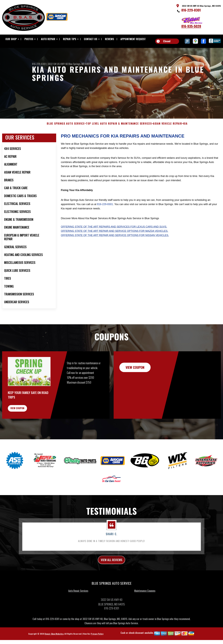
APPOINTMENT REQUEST (133, 39)
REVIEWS (109, 39)
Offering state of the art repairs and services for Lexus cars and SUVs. (114, 238)
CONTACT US (91, 39)
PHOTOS (29, 39)
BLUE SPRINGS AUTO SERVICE (66, 135)
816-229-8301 (191, 10)
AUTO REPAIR (48, 39)
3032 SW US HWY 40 (58, 64)
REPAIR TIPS (70, 39)
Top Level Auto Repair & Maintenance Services (119, 135)
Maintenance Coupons (145, 606)
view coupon (23, 421)
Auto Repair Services (78, 606)
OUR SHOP (11, 39)
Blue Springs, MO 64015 (80, 64)
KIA (185, 135)
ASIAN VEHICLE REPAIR (168, 135)
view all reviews (112, 574)
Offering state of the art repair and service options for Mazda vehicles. (115, 242)
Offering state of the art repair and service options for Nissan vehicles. (115, 246)
